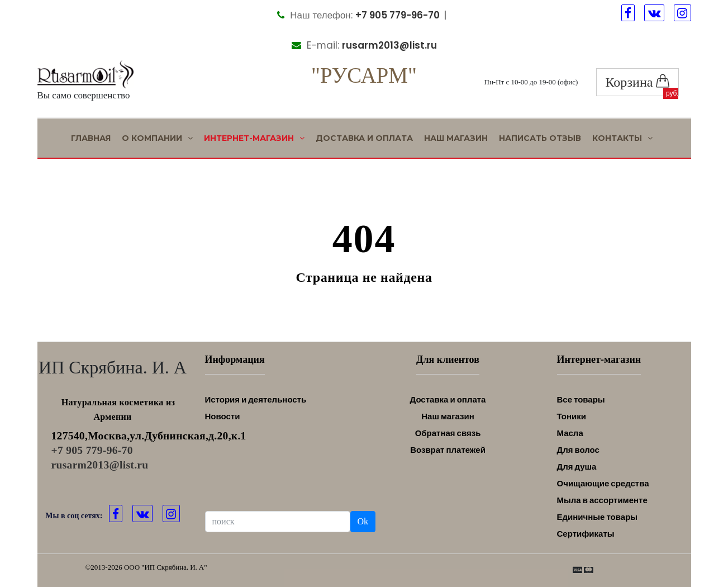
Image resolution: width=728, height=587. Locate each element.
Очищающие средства (603, 483)
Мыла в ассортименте (602, 500)
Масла (570, 433)
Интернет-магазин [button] (254, 138)
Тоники (572, 416)
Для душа (577, 467)
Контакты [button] (622, 138)
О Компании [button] (157, 138)
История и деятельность (256, 399)
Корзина (638, 82)
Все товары (581, 399)
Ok (363, 521)
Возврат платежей (448, 450)
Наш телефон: (358, 15)
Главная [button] (91, 138)
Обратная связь (448, 433)
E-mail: (364, 45)
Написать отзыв (540, 138)
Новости (223, 416)
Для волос (578, 450)
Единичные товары (598, 517)
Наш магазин (456, 138)
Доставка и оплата (364, 138)
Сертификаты (586, 534)
